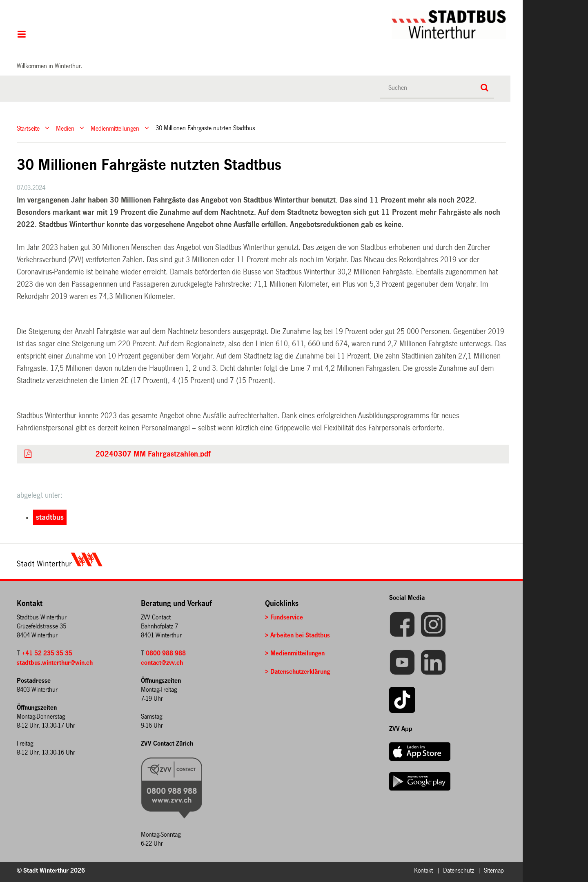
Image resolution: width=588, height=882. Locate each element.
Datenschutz (459, 870)
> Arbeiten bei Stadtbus (297, 635)
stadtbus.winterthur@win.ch (55, 663)
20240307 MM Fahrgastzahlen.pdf (153, 454)
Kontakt (423, 870)
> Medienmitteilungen (295, 653)
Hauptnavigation (21, 35)
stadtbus (50, 517)
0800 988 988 (166, 653)
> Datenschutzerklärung (297, 672)
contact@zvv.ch (162, 663)
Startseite (28, 128)
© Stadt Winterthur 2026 (51, 870)
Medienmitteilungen (115, 128)
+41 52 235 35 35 (47, 653)
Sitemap (494, 870)
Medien (65, 128)
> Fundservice (284, 617)
